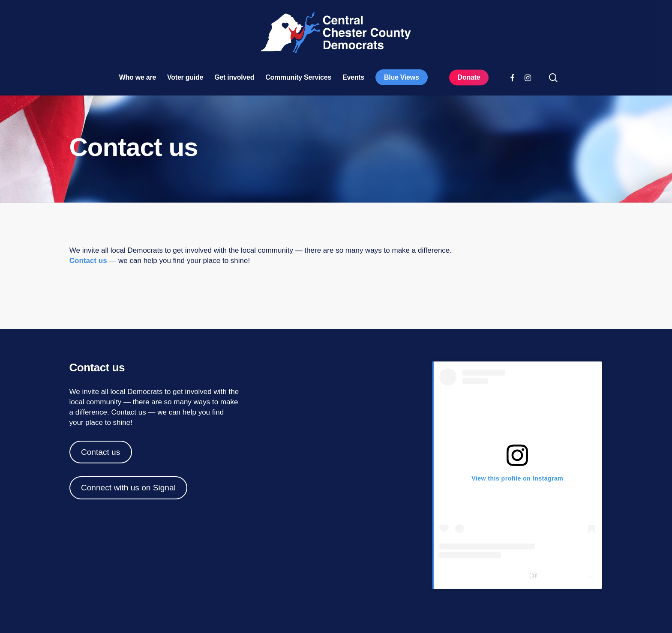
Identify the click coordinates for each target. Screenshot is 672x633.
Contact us (88, 261)
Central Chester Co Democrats (483, 575)
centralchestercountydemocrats (583, 575)
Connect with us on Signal (128, 488)
